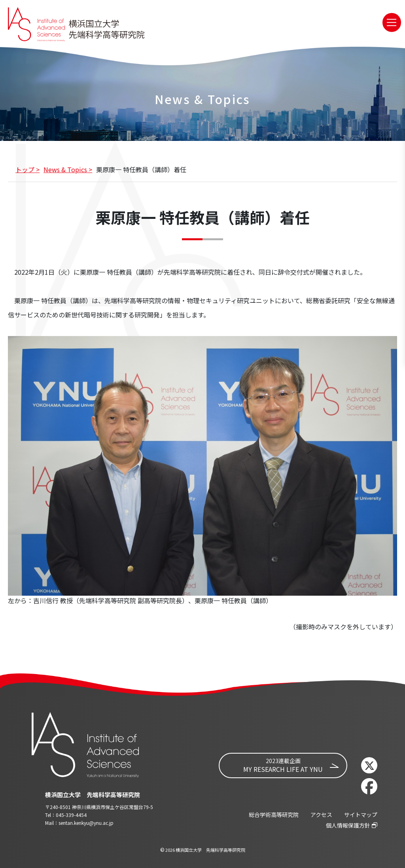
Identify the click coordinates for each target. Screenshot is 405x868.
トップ (25, 169)
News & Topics (65, 169)
